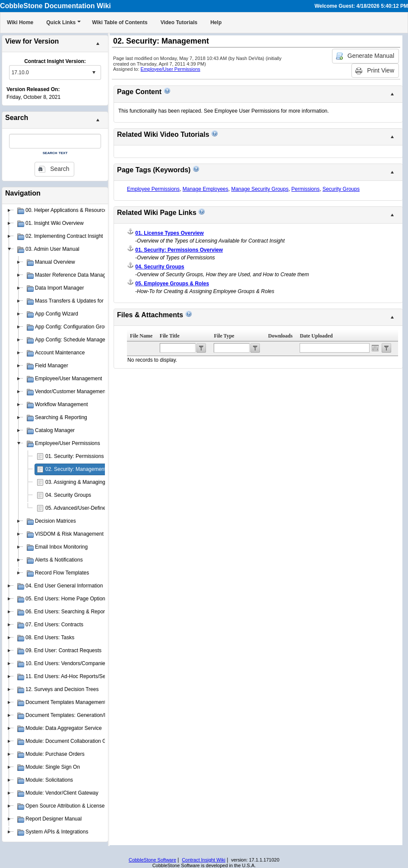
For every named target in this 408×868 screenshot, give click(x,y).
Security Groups (341, 189)
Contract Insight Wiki (204, 860)
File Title (170, 336)
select (94, 73)
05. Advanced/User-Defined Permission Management (106, 508)
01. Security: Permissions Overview (86, 456)
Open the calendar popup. (375, 348)
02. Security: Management (76, 469)
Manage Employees (206, 189)
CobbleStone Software (152, 860)
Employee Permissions (153, 189)
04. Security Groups (68, 495)
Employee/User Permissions (171, 69)
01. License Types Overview (169, 233)
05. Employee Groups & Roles (172, 284)
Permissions (305, 189)
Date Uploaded (316, 336)
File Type (224, 336)
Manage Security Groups (260, 189)
